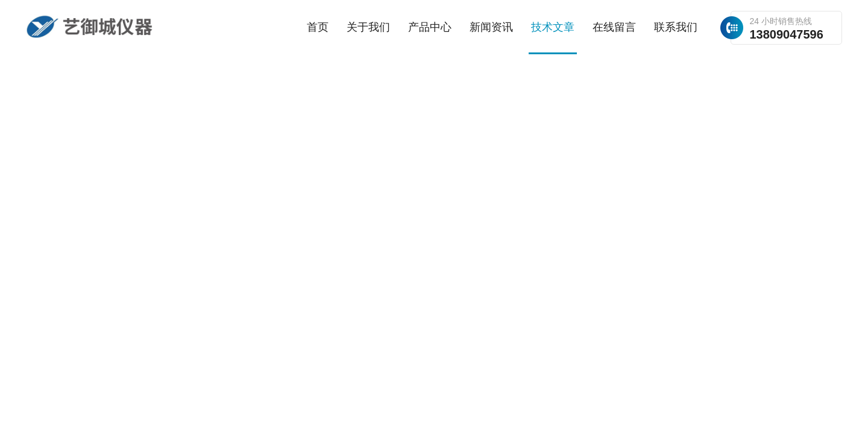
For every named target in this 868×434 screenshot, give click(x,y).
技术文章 (553, 27)
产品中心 (430, 27)
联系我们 (676, 27)
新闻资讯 (491, 27)
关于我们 (368, 27)
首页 (318, 27)
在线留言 (614, 27)
